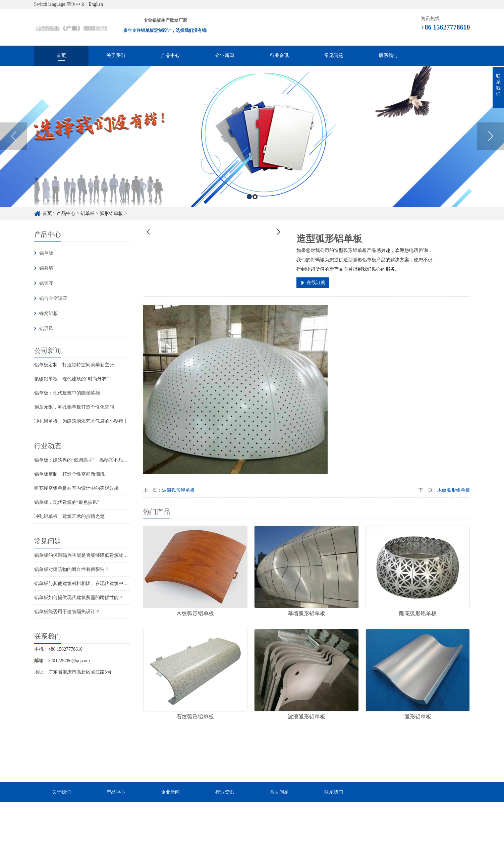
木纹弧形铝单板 (454, 490)
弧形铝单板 (111, 213)
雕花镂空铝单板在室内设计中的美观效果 (76, 488)
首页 (61, 56)
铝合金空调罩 (53, 298)
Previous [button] (14, 141)
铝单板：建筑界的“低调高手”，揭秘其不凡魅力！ (86, 460)
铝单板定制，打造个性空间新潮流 (69, 474)
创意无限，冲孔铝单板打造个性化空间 (74, 407)
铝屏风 (46, 329)
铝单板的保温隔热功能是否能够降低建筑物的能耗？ (88, 555)
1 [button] (249, 202)
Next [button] (490, 141)
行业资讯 (279, 56)
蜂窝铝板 (49, 313)
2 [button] (255, 202)
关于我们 (116, 56)
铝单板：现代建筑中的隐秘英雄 (67, 393)
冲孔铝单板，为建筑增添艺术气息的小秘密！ (81, 421)
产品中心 (170, 56)
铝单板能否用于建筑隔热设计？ (67, 612)
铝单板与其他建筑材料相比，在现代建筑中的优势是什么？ (95, 583)
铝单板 (88, 213)
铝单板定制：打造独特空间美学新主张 (74, 365)
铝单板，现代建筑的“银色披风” (67, 502)
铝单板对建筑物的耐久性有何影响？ (72, 569)
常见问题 (334, 56)
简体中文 (76, 4)
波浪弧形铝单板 (178, 490)
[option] (252, 141)
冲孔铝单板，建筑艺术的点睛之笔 (69, 516)
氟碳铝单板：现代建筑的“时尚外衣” (71, 379)
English (96, 4)
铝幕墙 (46, 268)
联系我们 (388, 56)
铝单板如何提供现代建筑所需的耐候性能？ (79, 598)
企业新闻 (225, 56)
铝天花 (46, 283)
